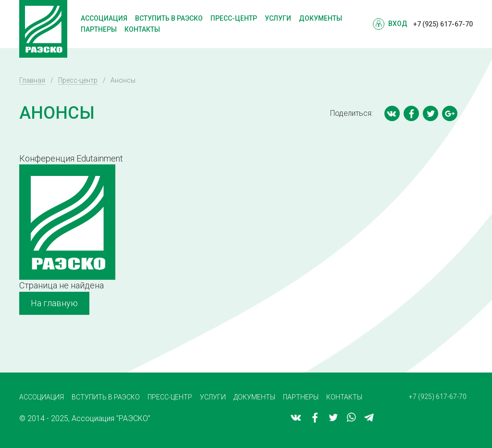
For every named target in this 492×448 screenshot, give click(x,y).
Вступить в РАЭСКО (169, 18)
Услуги (278, 18)
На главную (54, 303)
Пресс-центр (234, 18)
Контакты (142, 29)
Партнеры (99, 29)
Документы (320, 18)
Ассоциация (104, 18)
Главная (32, 80)
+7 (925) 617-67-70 (443, 24)
